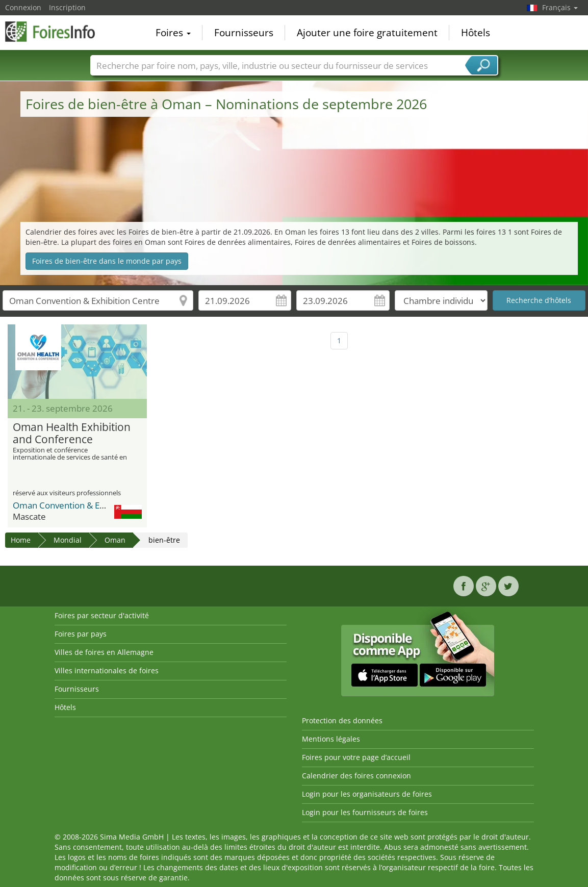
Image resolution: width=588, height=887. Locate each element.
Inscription (67, 7)
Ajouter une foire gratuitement (367, 33)
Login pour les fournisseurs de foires (365, 812)
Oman (115, 540)
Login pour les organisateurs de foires (367, 794)
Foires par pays (81, 634)
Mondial (68, 540)
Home (21, 540)
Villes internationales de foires (107, 670)
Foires (173, 33)
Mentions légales (331, 739)
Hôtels (476, 33)
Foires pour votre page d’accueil (356, 757)
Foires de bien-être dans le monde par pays (107, 261)
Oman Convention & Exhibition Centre (88, 505)
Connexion (23, 7)
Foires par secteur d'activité (102, 615)
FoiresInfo (56, 32)
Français (560, 7)
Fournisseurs (244, 33)
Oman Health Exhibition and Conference (72, 434)
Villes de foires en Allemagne (104, 652)
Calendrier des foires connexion (356, 776)
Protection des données (342, 720)
